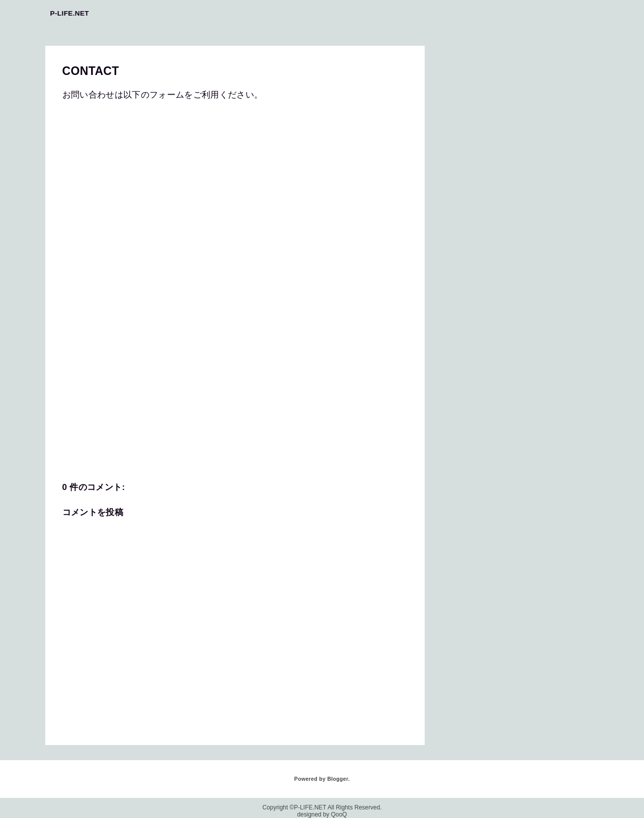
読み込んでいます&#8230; (223, 273)
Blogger (337, 779)
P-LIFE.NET (70, 13)
